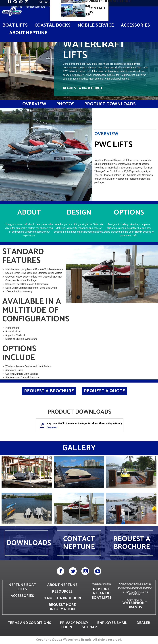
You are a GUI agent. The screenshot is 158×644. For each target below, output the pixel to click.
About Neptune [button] (28, 33)
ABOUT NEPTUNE (62, 585)
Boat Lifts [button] (15, 25)
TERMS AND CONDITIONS (29, 623)
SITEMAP (89, 627)
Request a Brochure (35, 7)
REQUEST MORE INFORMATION (62, 607)
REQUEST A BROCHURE (62, 598)
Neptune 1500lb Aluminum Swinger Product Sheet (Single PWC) (84, 424)
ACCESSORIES (22, 596)
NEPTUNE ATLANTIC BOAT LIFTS (101, 593)
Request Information (59, 7)
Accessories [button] (135, 25)
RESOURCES (62, 592)
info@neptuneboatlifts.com (79, 2)
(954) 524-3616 (47, 2)
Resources (17, 7)
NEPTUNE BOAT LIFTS (22, 587)
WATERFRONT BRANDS (135, 605)
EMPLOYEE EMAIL (112, 623)
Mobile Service (96, 25)
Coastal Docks (53, 25)
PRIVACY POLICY (74, 623)
